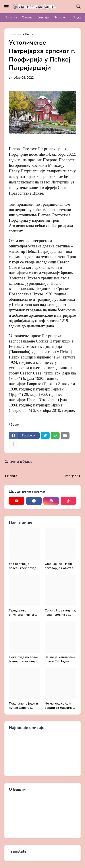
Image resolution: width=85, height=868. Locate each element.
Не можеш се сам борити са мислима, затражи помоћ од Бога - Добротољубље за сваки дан (59, 706)
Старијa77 (71, 476)
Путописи (61, 17)
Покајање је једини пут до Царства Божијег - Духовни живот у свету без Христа (23, 706)
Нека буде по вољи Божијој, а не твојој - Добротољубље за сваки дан (24, 659)
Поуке (77, 17)
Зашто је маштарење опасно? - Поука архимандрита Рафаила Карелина (60, 659)
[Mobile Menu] (6, 7)
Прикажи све (44, 462)
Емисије (43, 17)
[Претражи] (79, 7)
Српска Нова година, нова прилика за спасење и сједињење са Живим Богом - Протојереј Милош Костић (60, 613)
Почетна (11, 17)
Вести (29, 35)
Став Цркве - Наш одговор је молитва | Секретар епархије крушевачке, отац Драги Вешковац (60, 566)
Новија (12, 476)
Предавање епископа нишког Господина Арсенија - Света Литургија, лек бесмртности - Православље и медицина (24, 613)
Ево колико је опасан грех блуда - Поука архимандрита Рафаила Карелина (24, 566)
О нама (27, 17)
